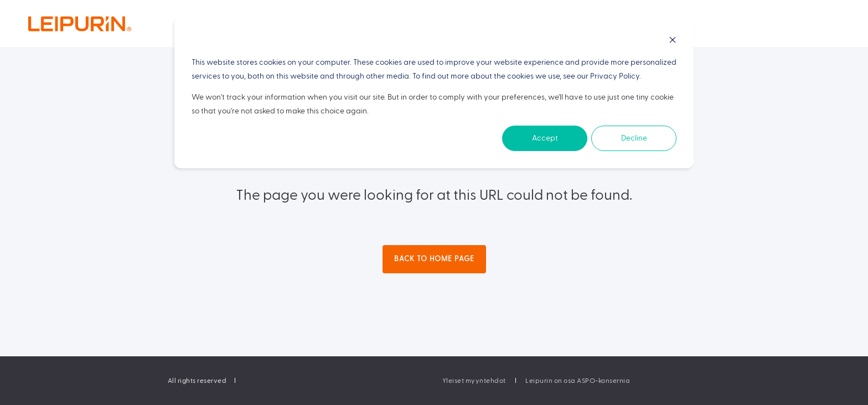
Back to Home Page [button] (434, 259)
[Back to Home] (102, 24)
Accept (545, 138)
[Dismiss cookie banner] (673, 42)
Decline (634, 138)
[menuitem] (474, 381)
